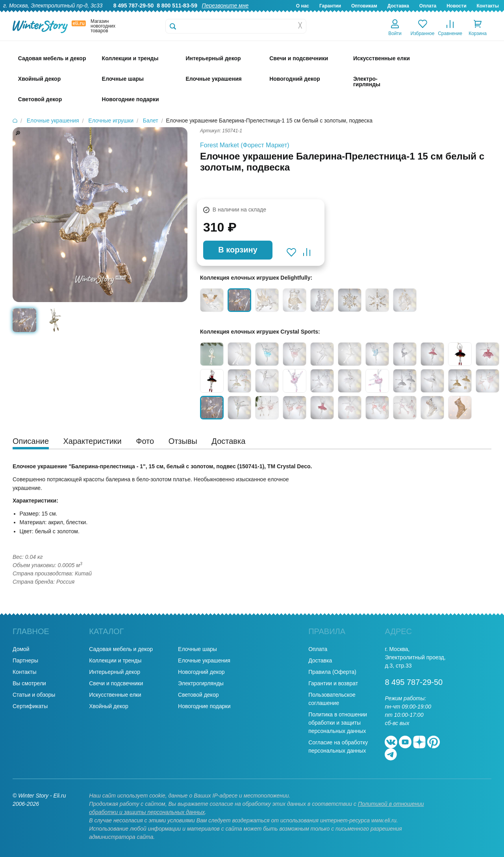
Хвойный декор (109, 706)
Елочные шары (197, 649)
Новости (456, 6)
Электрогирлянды (201, 683)
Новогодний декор (201, 672)
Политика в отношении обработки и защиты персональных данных (338, 723)
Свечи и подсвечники (116, 683)
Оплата (428, 6)
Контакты (488, 6)
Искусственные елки (115, 695)
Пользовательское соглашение (332, 699)
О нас (303, 6)
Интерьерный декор (115, 672)
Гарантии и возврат (333, 683)
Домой (21, 649)
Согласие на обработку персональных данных (338, 747)
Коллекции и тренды (115, 660)
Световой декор (198, 695)
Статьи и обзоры (34, 695)
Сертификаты (30, 706)
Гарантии (330, 6)
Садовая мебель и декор (121, 649)
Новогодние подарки (204, 706)
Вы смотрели (29, 683)
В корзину (238, 250)
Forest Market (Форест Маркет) (245, 145)
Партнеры (25, 660)
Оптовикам (364, 6)
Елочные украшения (204, 660)
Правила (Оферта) (332, 672)
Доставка (398, 6)
